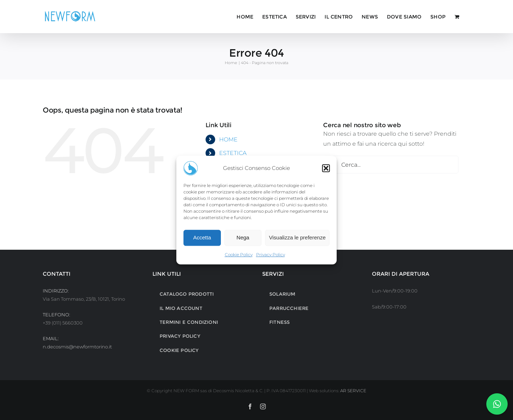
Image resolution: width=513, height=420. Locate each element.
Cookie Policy (239, 255)
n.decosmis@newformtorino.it (77, 347)
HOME (228, 139)
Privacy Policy (271, 255)
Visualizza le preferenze (297, 237)
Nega (243, 237)
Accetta (202, 237)
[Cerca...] (391, 165)
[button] (326, 168)
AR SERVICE (353, 391)
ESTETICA (233, 153)
